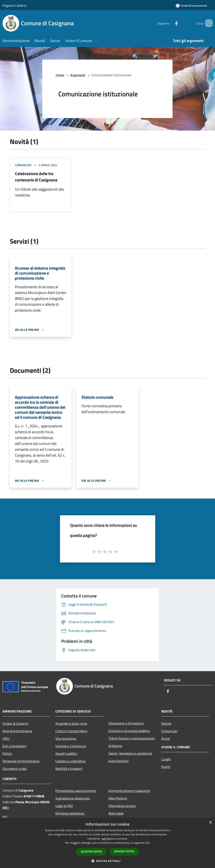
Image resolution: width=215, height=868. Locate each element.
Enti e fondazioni (14, 746)
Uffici (6, 738)
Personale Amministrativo (21, 761)
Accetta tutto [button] (91, 852)
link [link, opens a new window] (148, 843)
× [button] (210, 823)
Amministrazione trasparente (129, 791)
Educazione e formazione (126, 723)
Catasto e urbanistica (70, 761)
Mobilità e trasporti (69, 769)
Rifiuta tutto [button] (124, 851)
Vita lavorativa (66, 738)
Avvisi (166, 738)
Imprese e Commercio (71, 746)
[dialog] (107, 843)
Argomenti (78, 75)
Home (60, 75)
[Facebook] (170, 23)
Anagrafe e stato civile (71, 723)
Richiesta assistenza (70, 813)
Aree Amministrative (17, 731)
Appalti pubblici (66, 753)
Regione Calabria (14, 5)
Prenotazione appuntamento (76, 791)
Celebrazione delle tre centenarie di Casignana (36, 177)
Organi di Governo (15, 723)
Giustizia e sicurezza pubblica (129, 731)
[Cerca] (207, 23)
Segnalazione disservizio (73, 798)
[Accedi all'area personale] (191, 6)
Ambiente (115, 746)
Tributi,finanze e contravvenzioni (132, 738)
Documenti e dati (15, 769)
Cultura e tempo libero (71, 731)
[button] (108, 861)
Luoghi (166, 759)
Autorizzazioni (119, 761)
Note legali (116, 813)
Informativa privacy (122, 806)
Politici (7, 753)
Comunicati (23, 165)
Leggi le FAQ (64, 806)
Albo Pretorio (118, 798)
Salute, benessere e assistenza (130, 753)
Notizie (166, 723)
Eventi (166, 767)
